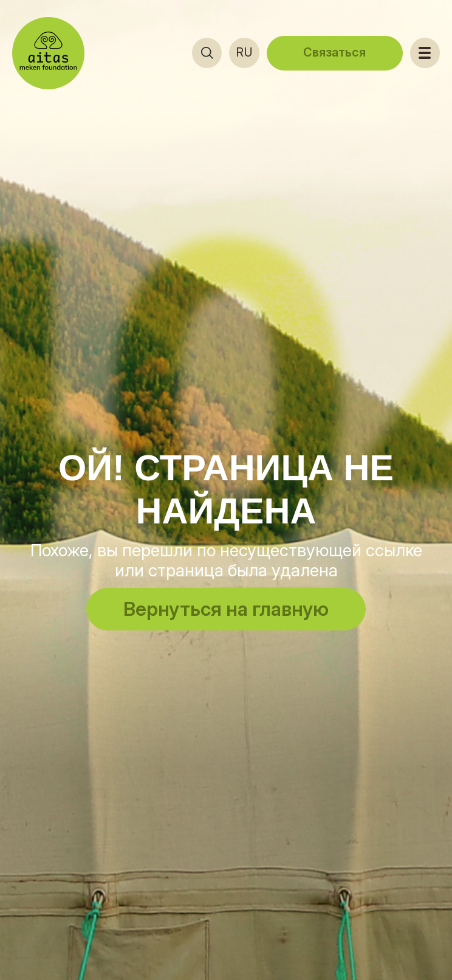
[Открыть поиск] (207, 53)
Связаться (334, 52)
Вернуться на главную (226, 609)
